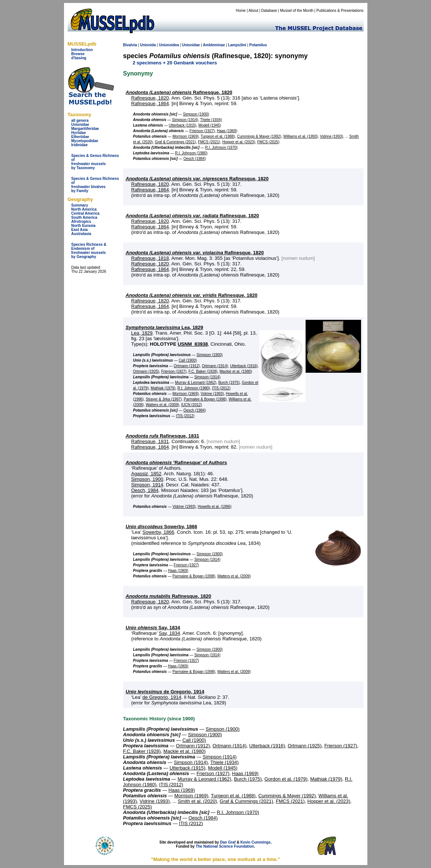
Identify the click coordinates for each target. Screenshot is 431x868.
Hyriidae (79, 133)
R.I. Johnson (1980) (191, 153)
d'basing (79, 58)
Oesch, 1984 (145, 490)
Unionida (148, 45)
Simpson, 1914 (147, 485)
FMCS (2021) (209, 142)
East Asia (80, 230)
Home (241, 11)
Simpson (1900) (196, 114)
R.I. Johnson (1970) (222, 148)
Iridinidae (80, 145)
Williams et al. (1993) (301, 136)
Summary (80, 205)
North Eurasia (84, 226)
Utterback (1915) (182, 125)
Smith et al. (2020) (197, 801)
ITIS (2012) (221, 388)
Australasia (81, 234)
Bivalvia (130, 45)
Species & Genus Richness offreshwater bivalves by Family (95, 185)
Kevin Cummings (256, 842)
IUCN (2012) (192, 405)
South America (84, 217)
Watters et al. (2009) (162, 405)
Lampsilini (237, 45)
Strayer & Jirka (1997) (164, 399)
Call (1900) (188, 360)
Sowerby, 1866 (161, 527)
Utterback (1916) (244, 366)
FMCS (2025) (268, 142)
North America (84, 209)
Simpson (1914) (185, 120)
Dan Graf (228, 842)
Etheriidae (80, 137)
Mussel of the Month (297, 11)
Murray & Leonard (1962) (196, 383)
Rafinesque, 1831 (163, 436)
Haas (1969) (227, 131)
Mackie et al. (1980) (236, 371)
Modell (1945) (210, 125)
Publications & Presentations (340, 11)
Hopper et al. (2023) (239, 142)
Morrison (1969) (186, 136)
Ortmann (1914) (215, 366)
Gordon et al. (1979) (286, 779)
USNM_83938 (193, 344)
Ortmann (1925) (146, 371)
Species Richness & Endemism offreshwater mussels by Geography (89, 251)
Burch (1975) (229, 383)
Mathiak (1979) (163, 388)
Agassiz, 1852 (147, 474)
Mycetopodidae (85, 141)
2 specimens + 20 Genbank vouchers (175, 63)
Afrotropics (81, 222)
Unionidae (80, 125)
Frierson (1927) (202, 131)
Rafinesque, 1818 (150, 258)
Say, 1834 (153, 628)
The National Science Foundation (225, 846)
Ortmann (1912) (187, 366)
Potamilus (258, 45)
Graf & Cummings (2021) (175, 142)
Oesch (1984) (195, 159)
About (253, 11)
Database (269, 11)
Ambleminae (214, 45)
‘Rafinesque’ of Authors (176, 463)
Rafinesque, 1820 (179, 92)
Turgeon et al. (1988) (218, 136)
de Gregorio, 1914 (165, 692)
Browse (78, 54)
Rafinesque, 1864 (150, 103)
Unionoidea (169, 45)
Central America (85, 213)
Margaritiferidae (85, 129)
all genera (80, 120)
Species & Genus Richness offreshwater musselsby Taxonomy (95, 162)
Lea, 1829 (165, 327)
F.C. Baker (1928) (203, 371)
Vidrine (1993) (332, 136)
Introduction (82, 50)
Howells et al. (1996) (214, 507)
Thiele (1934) (211, 120)
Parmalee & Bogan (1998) (205, 399)
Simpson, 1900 (147, 479)
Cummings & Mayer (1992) (259, 136)
